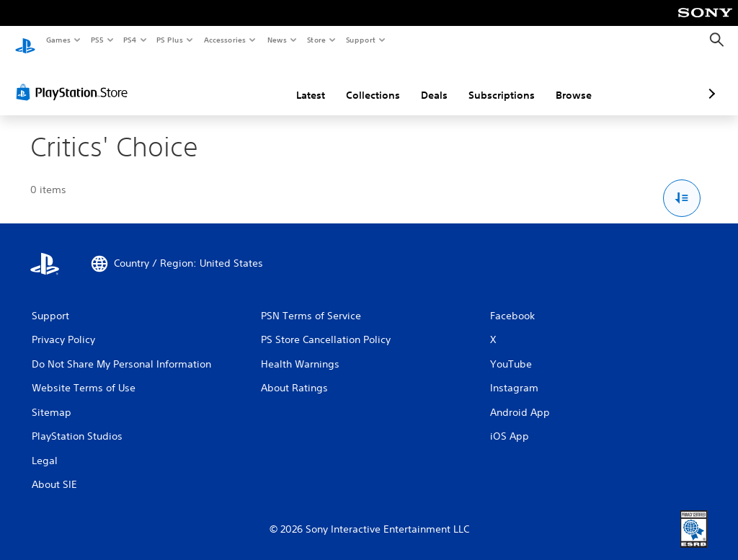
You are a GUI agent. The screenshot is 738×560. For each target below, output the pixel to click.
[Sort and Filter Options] (682, 185)
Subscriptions (425, 81)
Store (316, 40)
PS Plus (170, 40)
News (277, 40)
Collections (297, 81)
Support (360, 40)
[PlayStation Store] (75, 79)
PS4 (130, 40)
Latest (234, 81)
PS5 (97, 40)
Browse (497, 81)
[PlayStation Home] (25, 40)
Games (58, 40)
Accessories (224, 40)
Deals (358, 81)
